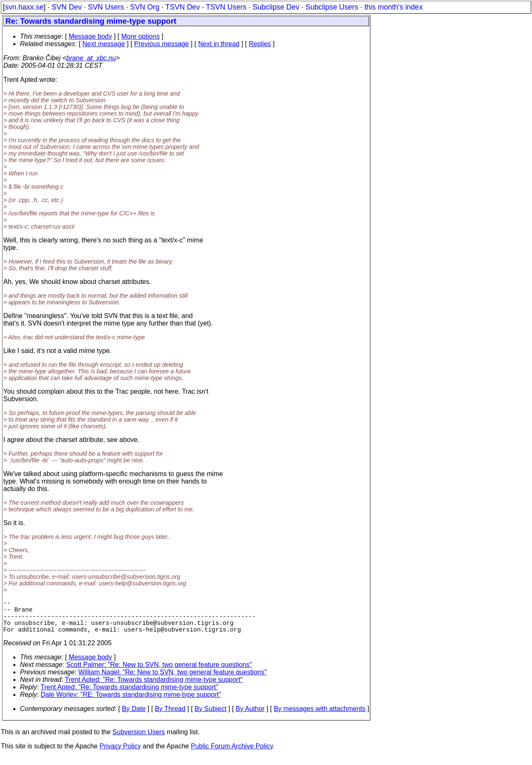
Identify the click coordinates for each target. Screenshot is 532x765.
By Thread (170, 717)
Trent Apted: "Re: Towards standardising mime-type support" (154, 688)
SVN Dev (66, 7)
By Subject (210, 717)
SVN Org (145, 7)
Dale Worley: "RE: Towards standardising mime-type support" (131, 703)
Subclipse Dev (276, 7)
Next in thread (219, 44)
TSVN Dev (183, 7)
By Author (250, 717)
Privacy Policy (120, 754)
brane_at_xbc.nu (91, 58)
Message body (90, 36)
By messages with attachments (320, 717)
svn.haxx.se (24, 7)
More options (141, 36)
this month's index (394, 7)
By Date (134, 717)
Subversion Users (139, 740)
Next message (103, 44)
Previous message (162, 44)
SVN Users (106, 7)
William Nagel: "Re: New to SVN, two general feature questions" (173, 680)
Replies (260, 44)
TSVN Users (226, 7)
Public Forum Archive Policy (232, 754)
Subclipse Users (332, 7)
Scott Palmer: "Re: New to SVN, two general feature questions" (159, 673)
